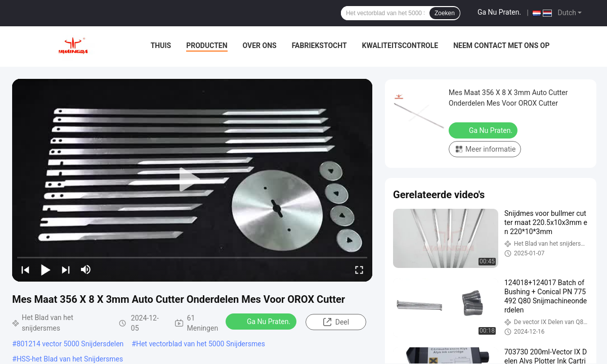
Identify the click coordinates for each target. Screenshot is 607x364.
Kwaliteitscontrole (400, 45)
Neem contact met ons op (501, 45)
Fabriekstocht (319, 45)
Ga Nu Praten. (499, 12)
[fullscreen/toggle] (359, 269)
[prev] (25, 269)
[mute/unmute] (86, 269)
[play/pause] (46, 269)
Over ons (260, 45)
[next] (66, 269)
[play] (192, 180)
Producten (207, 45)
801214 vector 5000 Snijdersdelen (70, 344)
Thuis (161, 45)
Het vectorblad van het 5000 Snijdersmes (201, 344)
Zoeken (445, 13)
